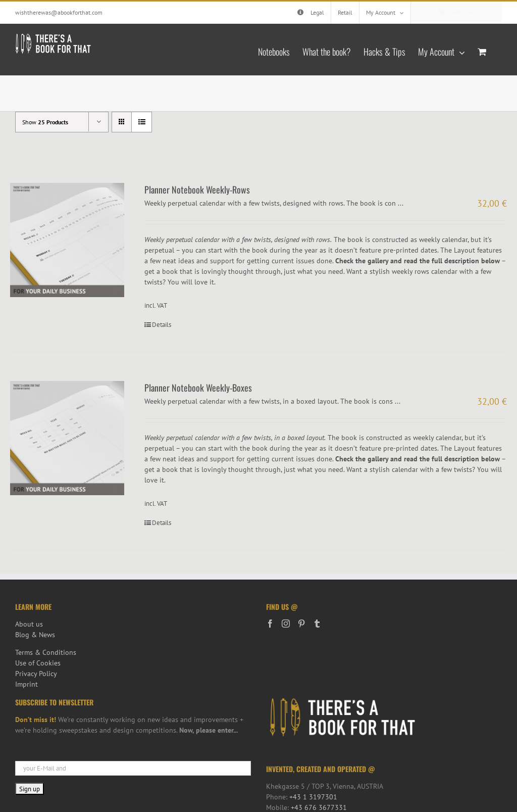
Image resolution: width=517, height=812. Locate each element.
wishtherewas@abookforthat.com (59, 12)
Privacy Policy (36, 674)
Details (162, 325)
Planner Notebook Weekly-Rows (197, 189)
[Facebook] (270, 624)
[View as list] (142, 122)
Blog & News (35, 635)
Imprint (27, 684)
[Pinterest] (301, 624)
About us (29, 624)
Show (45, 122)
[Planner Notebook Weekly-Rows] (67, 240)
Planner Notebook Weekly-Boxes (198, 388)
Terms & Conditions (46, 652)
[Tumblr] (317, 624)
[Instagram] (286, 624)
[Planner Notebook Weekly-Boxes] (67, 438)
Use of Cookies (38, 663)
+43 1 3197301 (313, 797)
